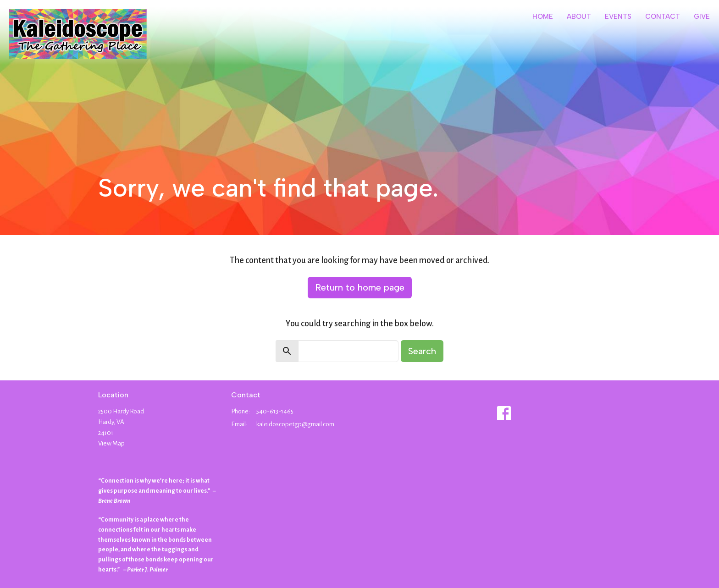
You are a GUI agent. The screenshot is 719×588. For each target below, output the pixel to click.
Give (702, 16)
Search (422, 351)
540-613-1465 (275, 411)
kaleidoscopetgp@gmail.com (295, 424)
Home (543, 16)
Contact (663, 16)
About (579, 16)
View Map (111, 443)
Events (618, 16)
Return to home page (360, 287)
